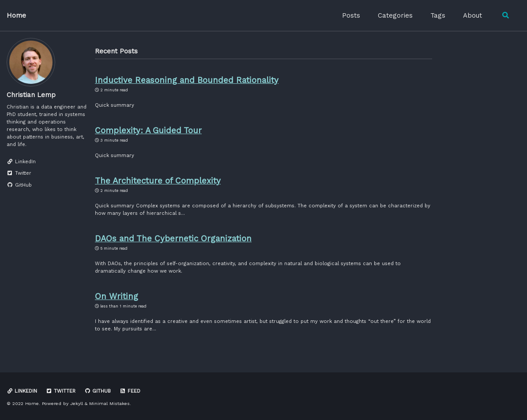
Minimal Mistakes (109, 403)
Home (16, 15)
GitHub (98, 391)
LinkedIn (22, 391)
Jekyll (77, 403)
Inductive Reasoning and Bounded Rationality (187, 80)
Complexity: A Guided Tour (148, 131)
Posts (351, 15)
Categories (395, 15)
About (472, 15)
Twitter (61, 391)
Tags (438, 15)
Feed (130, 391)
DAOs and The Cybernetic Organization (173, 239)
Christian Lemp (31, 95)
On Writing (117, 296)
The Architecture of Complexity (158, 181)
